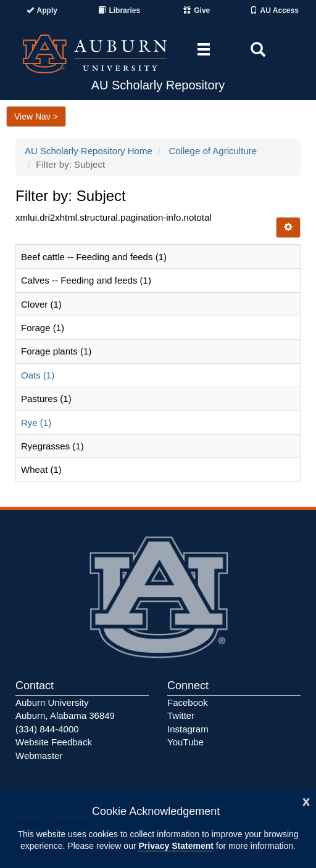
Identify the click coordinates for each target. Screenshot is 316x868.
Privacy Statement (176, 846)
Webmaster (39, 755)
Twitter (181, 715)
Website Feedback (54, 742)
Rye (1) (36, 423)
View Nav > (36, 117)
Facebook (188, 702)
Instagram (188, 729)
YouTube (185, 742)
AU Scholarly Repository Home (89, 151)
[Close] (306, 800)
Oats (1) (38, 375)
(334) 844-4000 (47, 729)
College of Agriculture (213, 151)
